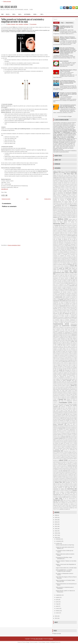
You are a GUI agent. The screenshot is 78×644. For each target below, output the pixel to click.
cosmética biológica (66, 263)
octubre (58, 543)
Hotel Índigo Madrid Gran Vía (69, 340)
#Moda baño (61, 175)
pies (72, 419)
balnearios (69, 215)
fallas (56, 307)
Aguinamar (55, 189)
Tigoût (59, 484)
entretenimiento (59, 297)
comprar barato (61, 253)
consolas (55, 257)
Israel (74, 350)
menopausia (61, 378)
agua (67, 188)
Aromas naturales (67, 209)
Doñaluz (58, 283)
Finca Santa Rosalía (61, 312)
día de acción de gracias (62, 279)
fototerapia (61, 317)
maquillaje (21, 24)
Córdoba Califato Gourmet (59, 261)
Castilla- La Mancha (62, 239)
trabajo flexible (73, 486)
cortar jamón (62, 262)
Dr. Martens (68, 285)
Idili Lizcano (73, 343)
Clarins (62, 247)
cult (60, 271)
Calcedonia (71, 228)
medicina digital (72, 373)
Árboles (75, 204)
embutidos (57, 291)
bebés (74, 216)
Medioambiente (72, 375)
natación (63, 398)
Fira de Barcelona (71, 312)
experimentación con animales (69, 305)
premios (61, 428)
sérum (67, 467)
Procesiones (62, 432)
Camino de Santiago (62, 230)
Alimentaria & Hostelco (66, 194)
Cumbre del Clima (59, 274)
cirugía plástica (68, 245)
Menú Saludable (67, 380)
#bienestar (74, 172)
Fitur (61, 313)
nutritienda (63, 407)
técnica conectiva (74, 477)
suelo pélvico (56, 473)
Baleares (63, 215)
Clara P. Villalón (56, 247)
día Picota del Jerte (57, 281)
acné (71, 185)
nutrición (67, 405)
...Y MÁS (42, 14)
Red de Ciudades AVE (72, 445)
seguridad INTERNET (63, 465)
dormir (63, 283)
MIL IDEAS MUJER (9, 7)
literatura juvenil (56, 363)
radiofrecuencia (57, 442)
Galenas (56, 322)
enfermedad (62, 293)
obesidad (69, 407)
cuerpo (55, 268)
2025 (56, 517)
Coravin (63, 259)
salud (21, 14)
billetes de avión (68, 224)
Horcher (74, 336)
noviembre (59, 541)
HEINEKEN (55, 335)
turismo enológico (60, 492)
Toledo (66, 484)
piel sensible (74, 418)
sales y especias (56, 458)
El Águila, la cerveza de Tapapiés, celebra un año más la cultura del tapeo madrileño (68, 94)
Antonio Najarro (68, 202)
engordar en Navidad (71, 295)
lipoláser (74, 361)
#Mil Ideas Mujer (69, 174)
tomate (71, 484)
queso (58, 441)
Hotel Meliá (55, 341)
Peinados (59, 414)
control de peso (65, 258)
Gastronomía (28, 14)
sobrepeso (55, 471)
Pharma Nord (61, 417)
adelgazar (57, 187)
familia (60, 307)
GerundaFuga (67, 327)
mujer (71, 394)
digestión (55, 282)
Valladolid (67, 495)
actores (75, 185)
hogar (36, 14)
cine (62, 246)
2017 (56, 535)
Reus (54, 453)
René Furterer (70, 448)
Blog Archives (69, 23)
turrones (58, 493)
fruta (70, 319)
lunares (74, 364)
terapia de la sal (67, 480)
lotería (74, 363)
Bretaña (70, 225)
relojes (54, 448)
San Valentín (70, 462)
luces (63, 364)
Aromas (60, 209)
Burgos (74, 227)
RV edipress (68, 456)
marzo (58, 608)
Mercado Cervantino (62, 383)
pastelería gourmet (67, 413)
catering (60, 240)
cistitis (74, 246)
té (70, 476)
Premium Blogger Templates (44, 642)
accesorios (55, 180)
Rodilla (70, 452)
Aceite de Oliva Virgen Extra (70, 180)
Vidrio (64, 500)
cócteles (68, 249)
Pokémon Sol (64, 427)
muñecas (74, 396)
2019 (56, 531)
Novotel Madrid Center (62, 404)
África (54, 188)
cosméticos (70, 264)
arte (73, 209)
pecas (54, 414)
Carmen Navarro (71, 235)
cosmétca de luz (57, 263)
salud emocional (72, 461)
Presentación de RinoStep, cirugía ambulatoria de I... (64, 558)
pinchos (64, 422)
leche (66, 360)
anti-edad (69, 199)
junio (57, 602)
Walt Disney (69, 507)
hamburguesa (68, 332)
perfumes (73, 416)
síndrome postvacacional (64, 468)
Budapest (75, 225)
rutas (63, 456)
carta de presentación (71, 237)
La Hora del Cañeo (71, 356)
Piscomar (58, 423)
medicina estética (57, 374)
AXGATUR (59, 214)
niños (62, 401)
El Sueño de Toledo (68, 289)
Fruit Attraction (65, 319)
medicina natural (66, 374)
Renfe (76, 448)
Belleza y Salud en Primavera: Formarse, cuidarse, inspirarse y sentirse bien (68, 38)
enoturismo (74, 296)
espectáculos (56, 301)
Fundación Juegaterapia (70, 320)
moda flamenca (72, 388)
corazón (68, 259)
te (68, 476)
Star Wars (62, 472)
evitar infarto (61, 303)
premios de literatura (58, 429)
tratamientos (70, 489)
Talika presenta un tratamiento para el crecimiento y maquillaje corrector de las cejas (23, 20)
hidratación (74, 335)
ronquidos (64, 454)
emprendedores (57, 292)
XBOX (71, 508)
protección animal (57, 437)
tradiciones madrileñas (58, 488)
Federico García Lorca (68, 307)
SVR (59, 475)
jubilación (75, 354)
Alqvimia (65, 195)
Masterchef (62, 372)
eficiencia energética (57, 288)
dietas (74, 281)
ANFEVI (74, 198)
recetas (75, 442)
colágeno (74, 249)
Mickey (68, 386)
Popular (56, 23)
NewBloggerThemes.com (55, 642)
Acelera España (66, 184)
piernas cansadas (66, 419)
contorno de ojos (72, 257)
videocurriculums (72, 499)
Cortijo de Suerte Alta (71, 262)
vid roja (65, 499)
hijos (62, 336)
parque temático (73, 412)
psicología (70, 438)
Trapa (74, 488)
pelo (64, 414)
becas (54, 219)
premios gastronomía (70, 429)
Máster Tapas (56, 372)
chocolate (66, 244)
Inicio (27, 199)
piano (67, 417)
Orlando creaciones (57, 409)
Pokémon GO (73, 426)
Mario (66, 369)
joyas (67, 354)
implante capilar (66, 345)
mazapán (55, 373)
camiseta (70, 230)
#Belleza (56, 172)
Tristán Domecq (56, 491)
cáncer (69, 232)
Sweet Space (65, 475)
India (65, 346)
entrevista (67, 297)
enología (68, 296)
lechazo (61, 360)
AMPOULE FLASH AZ (59, 198)
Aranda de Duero (61, 204)
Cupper (66, 274)
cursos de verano (69, 276)
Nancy (59, 398)
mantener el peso (61, 368)
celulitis (74, 240)
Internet (55, 350)
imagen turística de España (64, 344)
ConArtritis (73, 253)
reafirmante (70, 442)
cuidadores (69, 270)
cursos (75, 274)
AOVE (66, 203)
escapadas (61, 300)
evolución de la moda (70, 303)
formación (73, 316)
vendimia (74, 496)
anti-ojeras (62, 201)
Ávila (74, 212)
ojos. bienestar (69, 408)
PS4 (66, 438)
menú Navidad (65, 379)
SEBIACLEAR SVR (62, 463)
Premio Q (55, 428)
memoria (55, 378)
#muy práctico (68, 175)
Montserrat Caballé (67, 393)
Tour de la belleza (59, 486)
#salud (55, 178)
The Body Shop (66, 481)
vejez (69, 496)
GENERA (61, 327)
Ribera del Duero (60, 453)
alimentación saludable (71, 193)
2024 (56, 520)
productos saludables (67, 435)
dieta (69, 281)
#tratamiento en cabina (72, 178)
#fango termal (59, 174)
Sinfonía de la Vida (73, 468)
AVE (60, 212)
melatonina (69, 377)
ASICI (54, 211)
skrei (61, 470)
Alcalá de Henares (68, 190)
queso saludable (64, 441)
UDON (69, 493)
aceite (61, 180)
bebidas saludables (72, 218)
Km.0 (76, 355)
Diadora (65, 281)
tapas (60, 476)
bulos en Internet (67, 227)
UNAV (74, 493)
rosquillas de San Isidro (64, 455)
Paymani (74, 413)
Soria (54, 472)
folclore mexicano (65, 316)
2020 (56, 529)
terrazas (74, 480)
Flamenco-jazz (61, 315)
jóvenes (63, 354)
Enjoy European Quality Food (59, 296)
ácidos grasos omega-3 (64, 185)
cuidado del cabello (63, 268)
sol (60, 471)
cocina (71, 247)
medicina (65, 373)
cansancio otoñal (59, 233)
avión (54, 214)
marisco (55, 370)
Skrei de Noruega (67, 470)
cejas (17, 24)
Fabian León (74, 306)
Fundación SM (56, 321)
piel (62, 418)
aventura (70, 212)
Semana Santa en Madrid (58, 467)
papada (60, 412)
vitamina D (73, 504)
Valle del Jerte (73, 495)
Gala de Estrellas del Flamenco (71, 321)
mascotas (73, 370)
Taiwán (70, 475)
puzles (74, 440)
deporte (72, 278)
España (68, 300)
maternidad (68, 372)
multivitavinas (62, 396)
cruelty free (73, 267)
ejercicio (69, 288)
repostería (57, 450)
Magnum (61, 366)
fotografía (55, 317)
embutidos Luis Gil (64, 291)
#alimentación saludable (70, 171)
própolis (74, 436)
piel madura (67, 418)
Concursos (73, 254)
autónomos (55, 212)
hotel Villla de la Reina (64, 341)
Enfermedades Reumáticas (60, 295)
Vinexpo (74, 500)
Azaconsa (69, 214)
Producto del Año (57, 433)
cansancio (75, 232)
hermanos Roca (67, 335)
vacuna (62, 495)
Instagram (55, 349)
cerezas (74, 242)
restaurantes (57, 451)
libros (64, 361)
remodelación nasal (61, 448)
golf (54, 329)
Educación (72, 286)
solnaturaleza (73, 471)
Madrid (59, 365)
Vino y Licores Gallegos (71, 502)
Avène (64, 212)
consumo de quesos (63, 257)
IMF (55, 345)
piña (54, 423)
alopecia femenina (57, 196)
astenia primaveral (61, 211)
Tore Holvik (60, 485)
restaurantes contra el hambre (69, 451)
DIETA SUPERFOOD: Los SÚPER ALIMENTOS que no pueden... (64, 571)
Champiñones (68, 243)
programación (68, 436)
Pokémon (67, 426)
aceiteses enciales (57, 183)
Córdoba (73, 259)
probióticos (55, 432)
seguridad (69, 463)
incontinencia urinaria (57, 346)
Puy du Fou (68, 440)
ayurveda (64, 214)
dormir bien (68, 283)
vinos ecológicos (62, 503)
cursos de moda (59, 276)
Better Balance (64, 222)
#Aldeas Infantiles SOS (58, 171)
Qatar (54, 441)
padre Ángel (56, 411)
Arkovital (55, 209)
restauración (72, 450)
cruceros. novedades (64, 267)
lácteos (63, 359)
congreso (62, 256)
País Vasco (68, 411)
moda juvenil (73, 389)
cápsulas (69, 234)
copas (59, 259)
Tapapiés (55, 476)
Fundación (75, 319)
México (56, 385)
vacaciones (56, 495)
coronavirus (69, 261)
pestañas (55, 417)
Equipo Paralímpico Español (63, 298)
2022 (56, 524)
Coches (67, 247)
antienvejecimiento (57, 202)
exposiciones (63, 306)
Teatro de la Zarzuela (57, 477)
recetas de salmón (59, 443)
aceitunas (73, 183)
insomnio (73, 348)
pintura (74, 422)
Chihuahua (61, 244)
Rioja (66, 453)
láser (76, 359)
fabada (69, 306)
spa (57, 472)
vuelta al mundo (61, 507)
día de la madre (72, 279)
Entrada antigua (48, 199)
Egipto (64, 288)
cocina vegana (56, 249)
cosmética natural (62, 264)
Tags (62, 23)
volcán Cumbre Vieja (67, 505)
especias (74, 300)
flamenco (67, 313)
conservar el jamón (71, 256)
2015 (56, 616)
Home (2, 14)
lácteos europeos (70, 359)
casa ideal (63, 238)
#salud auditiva (62, 178)
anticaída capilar (71, 201)
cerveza (55, 243)
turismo (75, 490)
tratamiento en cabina (59, 489)
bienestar (13, 24)
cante (66, 233)
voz (55, 507)
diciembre (59, 539)
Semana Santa (71, 466)
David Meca (66, 277)
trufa (66, 490)
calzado (61, 229)
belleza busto (72, 219)
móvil (59, 394)
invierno (70, 350)
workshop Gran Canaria (58, 508)
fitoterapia (55, 313)
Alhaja (54, 193)
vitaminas (55, 505)
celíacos (69, 241)
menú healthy (56, 379)
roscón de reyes (72, 454)
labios (58, 359)
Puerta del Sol (61, 440)
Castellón (69, 238)
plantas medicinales (58, 424)
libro (60, 361)
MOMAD (64, 392)
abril (57, 606)
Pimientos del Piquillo (64, 421)
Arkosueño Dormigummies (70, 207)
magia (74, 365)
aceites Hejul (73, 182)
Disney (60, 282)
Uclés (63, 493)
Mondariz (70, 392)
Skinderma (57, 470)
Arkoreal (58, 207)
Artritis (74, 210)
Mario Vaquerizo (72, 369)
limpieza (69, 361)
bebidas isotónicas (63, 218)
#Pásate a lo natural (57, 177)
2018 (56, 533)
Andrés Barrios (68, 198)
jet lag (59, 353)
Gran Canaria (56, 330)
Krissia (56, 356)
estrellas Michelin (72, 301)
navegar (55, 400)
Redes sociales (57, 446)
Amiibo (67, 197)
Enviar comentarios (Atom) (14, 245)
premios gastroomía (57, 431)
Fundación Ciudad (59, 320)
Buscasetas (55, 228)
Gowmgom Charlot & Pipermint (63, 329)
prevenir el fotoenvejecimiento (69, 431)
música (73, 397)
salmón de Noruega (67, 459)
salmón (63, 458)
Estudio (67, 302)
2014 (56, 618)
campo (65, 232)
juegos (56, 355)
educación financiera (57, 287)
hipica (66, 336)
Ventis (60, 497)
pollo (70, 427)
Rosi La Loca (56, 455)
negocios (69, 400)
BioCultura (75, 224)
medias (60, 373)
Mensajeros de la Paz (71, 378)
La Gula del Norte (62, 356)
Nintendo (55, 401)
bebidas (55, 217)
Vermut (70, 497)
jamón (71, 351)
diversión (74, 282)
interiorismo (73, 349)
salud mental (56, 462)
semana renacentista (62, 466)
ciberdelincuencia (56, 246)
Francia (73, 317)
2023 (56, 522)
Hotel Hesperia (62, 339)
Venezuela (55, 497)
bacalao (55, 215)
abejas (69, 179)
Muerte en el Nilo (65, 394)
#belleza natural (65, 172)
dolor (54, 283)
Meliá (74, 377)
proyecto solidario (59, 438)
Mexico (75, 384)
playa (74, 425)
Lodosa (70, 363)
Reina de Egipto (61, 447)
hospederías (56, 338)
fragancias (67, 317)
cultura (66, 271)
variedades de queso (57, 496)
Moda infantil (56, 389)
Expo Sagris (56, 306)
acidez (72, 184)
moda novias (56, 391)
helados (61, 335)
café (60, 228)
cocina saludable (70, 248)
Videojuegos (57, 500)
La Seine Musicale (68, 358)
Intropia (60, 350)
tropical (62, 491)
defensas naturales (64, 278)
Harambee (60, 334)
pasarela (57, 413)
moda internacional (64, 389)
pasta (61, 413)
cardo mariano (56, 235)
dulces (74, 284)
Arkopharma (73, 206)
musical (55, 398)
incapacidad (73, 345)
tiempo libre (58, 482)
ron (60, 454)
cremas (72, 266)
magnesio (55, 366)
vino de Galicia (61, 501)
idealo (68, 343)
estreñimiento (56, 302)
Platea (68, 425)
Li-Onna (56, 361)
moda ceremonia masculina (59, 387)
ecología (60, 286)
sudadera (74, 472)
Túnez (70, 491)
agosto (58, 597)
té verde (74, 476)
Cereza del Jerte (67, 242)
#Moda (55, 175)
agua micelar (73, 188)
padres (62, 411)
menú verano (62, 382)
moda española (69, 387)
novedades (26, 24)
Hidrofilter (57, 336)
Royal (71, 455)
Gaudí (57, 327)
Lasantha (36, 642)
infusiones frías (62, 348)
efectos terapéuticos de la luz (69, 287)
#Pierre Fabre (73, 177)
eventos (55, 303)
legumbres (71, 360)
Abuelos (74, 179)
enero (58, 613)
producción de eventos (71, 432)
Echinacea (55, 286)
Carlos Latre (63, 235)
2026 (56, 515)
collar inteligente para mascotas (65, 251)
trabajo (66, 486)
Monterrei (55, 393)
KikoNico (66, 355)
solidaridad (65, 471)
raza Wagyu (64, 442)
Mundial (68, 396)
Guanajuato (62, 331)
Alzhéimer (55, 197)
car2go (74, 234)
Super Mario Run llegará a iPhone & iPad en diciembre (68, 70)
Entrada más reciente (6, 199)
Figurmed (74, 311)
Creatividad (66, 266)
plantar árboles (73, 423)
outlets (74, 409)
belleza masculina (57, 221)
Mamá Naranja (67, 366)
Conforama (55, 256)
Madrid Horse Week (67, 365)
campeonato (60, 232)
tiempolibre (68, 482)
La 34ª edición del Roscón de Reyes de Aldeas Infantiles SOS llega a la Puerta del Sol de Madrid (68, 83)
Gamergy (67, 322)
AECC (74, 187)
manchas (74, 366)
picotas (58, 418)
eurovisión (73, 302)
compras (68, 253)
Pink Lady (69, 422)
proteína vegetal (74, 437)
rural (75, 455)
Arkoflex (66, 206)
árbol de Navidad (69, 204)
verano (64, 497)
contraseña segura (57, 258)
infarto (69, 346)
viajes (57, 499)
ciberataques (73, 244)
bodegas (57, 225)
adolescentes (69, 187)
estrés (62, 302)
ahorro (68, 189)
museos (63, 397)
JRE (71, 354)
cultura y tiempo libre (71, 273)
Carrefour (55, 237)
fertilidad (59, 310)
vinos (54, 503)
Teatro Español (66, 477)
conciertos (65, 254)
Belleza (9, 14)
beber (69, 216)
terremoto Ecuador (57, 481)
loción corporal (64, 363)
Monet (74, 392)
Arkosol (63, 207)
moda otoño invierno (67, 391)
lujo (66, 364)
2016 (56, 537)
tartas (64, 476)
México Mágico (62, 386)
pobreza (61, 426)
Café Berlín (65, 228)
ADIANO (63, 187)
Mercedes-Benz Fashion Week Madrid (65, 384)
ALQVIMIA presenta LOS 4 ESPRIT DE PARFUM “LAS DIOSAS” (67, 27)
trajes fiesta (67, 488)
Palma (74, 411)
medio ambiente (63, 375)
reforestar (64, 446)
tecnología (56, 479)
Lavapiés (56, 360)
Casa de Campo (56, 238)
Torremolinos (66, 485)
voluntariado (74, 505)
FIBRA (76, 310)
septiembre (59, 595)
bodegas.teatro (64, 225)
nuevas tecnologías (73, 404)
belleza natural (68, 221)
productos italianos (57, 434)
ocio (74, 407)
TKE (62, 484)
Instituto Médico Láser (64, 349)
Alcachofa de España (57, 190)
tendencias (69, 478)
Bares (65, 216)
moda (15, 14)
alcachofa (73, 189)
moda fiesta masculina (62, 388)
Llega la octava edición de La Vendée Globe (66, 568)
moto (56, 394)
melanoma (62, 377)
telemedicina (62, 479)
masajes (61, 370)
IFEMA (55, 344)
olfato (74, 408)
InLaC (69, 348)
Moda (73, 385)
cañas (70, 233)
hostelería (62, 337)
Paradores (66, 412)
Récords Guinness (63, 445)
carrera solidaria (62, 237)
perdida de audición (61, 416)
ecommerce (66, 286)
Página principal (7, 1)
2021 (56, 526)
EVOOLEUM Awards (57, 305)
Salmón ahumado (69, 458)
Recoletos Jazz (69, 443)
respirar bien (65, 450)
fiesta (56, 311)
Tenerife (61, 480)
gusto (67, 331)
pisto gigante (65, 423)
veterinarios (75, 497)
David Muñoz (73, 277)
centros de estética (57, 242)
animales (55, 199)
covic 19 (60, 266)
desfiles (55, 279)
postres (74, 427)
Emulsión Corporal (67, 292)
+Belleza (64, 179)
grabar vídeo (73, 329)
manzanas (68, 368)
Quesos (71, 441)
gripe (74, 330)
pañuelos (55, 412)
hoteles (73, 341)
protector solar (65, 437)
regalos (69, 446)
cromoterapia (56, 267)
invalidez (65, 350)
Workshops (66, 508)
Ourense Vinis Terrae (67, 409)
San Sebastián (63, 462)
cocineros (63, 249)
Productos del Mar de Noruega (68, 433)
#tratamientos (58, 179)
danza (60, 277)
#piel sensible (66, 177)
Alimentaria (58, 194)
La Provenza (60, 358)
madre (54, 365)
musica (68, 397)
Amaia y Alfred (61, 197)
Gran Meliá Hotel (66, 330)
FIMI (54, 312)
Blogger (70, 116)
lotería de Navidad (57, 364)
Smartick (74, 470)
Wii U (74, 507)
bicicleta (73, 222)
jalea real (65, 351)
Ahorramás (62, 189)
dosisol (74, 283)
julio (57, 600)
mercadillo (69, 382)
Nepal (74, 400)
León (76, 360)
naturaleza (73, 398)
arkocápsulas (58, 206)
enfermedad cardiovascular (72, 293)
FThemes (24, 642)
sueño (61, 473)
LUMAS (70, 364)
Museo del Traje (56, 397)
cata (70, 239)
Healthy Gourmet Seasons (70, 334)
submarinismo (68, 472)
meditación (55, 377)
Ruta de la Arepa (57, 456)
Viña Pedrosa (70, 503)
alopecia (74, 194)
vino (54, 501)
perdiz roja (68, 416)
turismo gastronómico (72, 492)
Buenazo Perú (58, 227)
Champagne (61, 243)
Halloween (60, 332)
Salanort (74, 456)
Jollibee (70, 353)
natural (68, 398)
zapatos (67, 509)
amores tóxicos (74, 197)
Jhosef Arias (65, 353)
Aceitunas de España (57, 184)
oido (63, 408)
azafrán (74, 214)
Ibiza (64, 342)
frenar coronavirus (57, 318)
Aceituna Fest (67, 183)
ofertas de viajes (57, 408)
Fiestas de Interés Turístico (64, 311)
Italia (54, 351)
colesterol (55, 251)
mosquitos (75, 393)
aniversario (62, 199)
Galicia (62, 322)
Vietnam (69, 500)
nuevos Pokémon (59, 405)
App (70, 203)
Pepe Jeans (70, 414)
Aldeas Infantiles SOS (64, 192)
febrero (58, 611)
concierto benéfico (57, 254)
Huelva (55, 342)
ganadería (73, 322)
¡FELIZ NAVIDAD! (64, 61)
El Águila (61, 290)
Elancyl (75, 290)
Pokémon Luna (56, 427)
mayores (74, 372)
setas (71, 467)
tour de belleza (74, 485)
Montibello (60, 393)
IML (59, 345)
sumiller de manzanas (69, 473)
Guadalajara (56, 331)
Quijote (75, 441)
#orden (74, 175)
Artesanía (61, 210)
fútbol (62, 321)
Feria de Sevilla (63, 308)
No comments (33, 24)
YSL (57, 509)
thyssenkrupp (74, 481)
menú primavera (57, 380)
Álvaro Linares (72, 196)
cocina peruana (61, 248)
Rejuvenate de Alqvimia (71, 447)
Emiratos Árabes (72, 291)
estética (64, 301)
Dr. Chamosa (60, 285)
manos (55, 368)
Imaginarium (74, 344)
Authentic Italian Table (71, 211)
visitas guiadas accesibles (63, 504)
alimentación (61, 193)
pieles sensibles (58, 419)
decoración (56, 278)
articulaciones (68, 210)
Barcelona (61, 216)
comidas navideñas (63, 252)
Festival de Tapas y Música (68, 310)
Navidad (61, 399)
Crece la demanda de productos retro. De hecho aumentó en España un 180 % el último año (68, 106)
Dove (54, 285)
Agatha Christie (61, 188)
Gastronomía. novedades (69, 326)
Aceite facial (56, 182)
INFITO (74, 346)
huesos (60, 343)
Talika (74, 475)
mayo (58, 604)
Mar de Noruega (59, 369)
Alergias (73, 192)
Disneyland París (67, 282)
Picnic (70, 417)
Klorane (71, 355)
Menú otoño (73, 379)
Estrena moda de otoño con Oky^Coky (65, 545)
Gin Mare (73, 327)
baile (59, 215)
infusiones (55, 348)
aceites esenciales (64, 182)
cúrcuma (71, 274)
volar (60, 505)
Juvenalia (61, 355)
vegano (65, 496)
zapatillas (61, 509)
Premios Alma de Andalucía (70, 428)
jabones (59, 351)
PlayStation (56, 426)
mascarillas (67, 370)
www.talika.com (5, 189)
